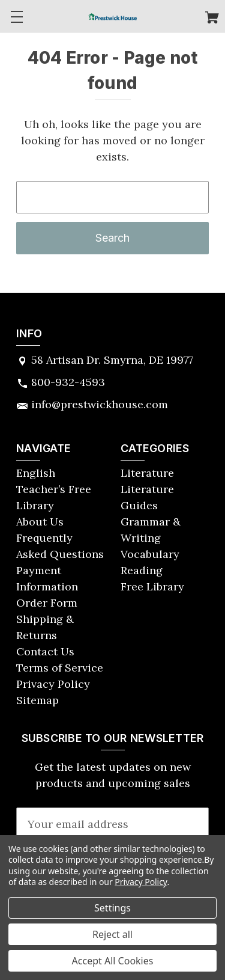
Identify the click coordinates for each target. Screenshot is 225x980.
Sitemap (37, 700)
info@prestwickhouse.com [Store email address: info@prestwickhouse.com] (100, 404)
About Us (40, 522)
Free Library (152, 586)
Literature (147, 473)
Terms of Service (60, 668)
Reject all (112, 934)
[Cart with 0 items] (212, 19)
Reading (142, 570)
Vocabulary (150, 554)
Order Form (47, 603)
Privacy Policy (53, 684)
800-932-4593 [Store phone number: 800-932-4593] (68, 382)
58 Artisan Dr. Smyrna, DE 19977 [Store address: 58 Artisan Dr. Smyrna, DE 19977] (112, 360)
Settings (112, 908)
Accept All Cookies (113, 961)
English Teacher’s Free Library (54, 489)
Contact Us (45, 651)
